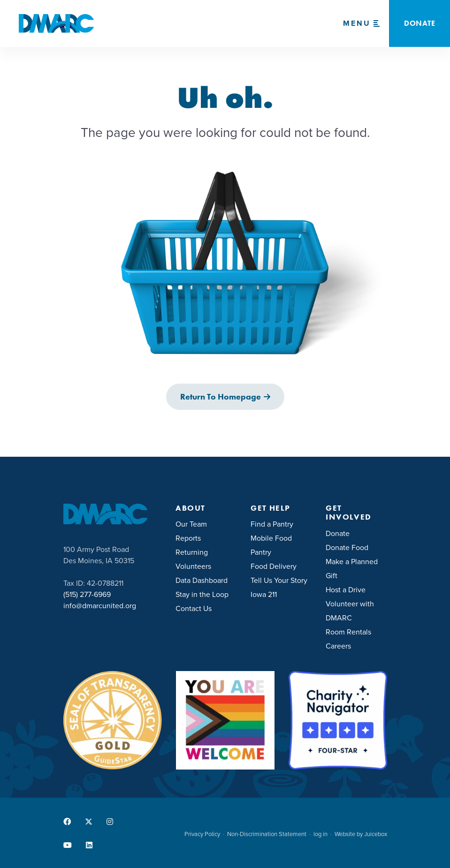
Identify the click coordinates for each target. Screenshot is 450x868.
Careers (338, 646)
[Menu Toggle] (361, 23)
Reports (188, 538)
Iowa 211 (264, 594)
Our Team (191, 524)
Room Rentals (348, 632)
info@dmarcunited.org (100, 606)
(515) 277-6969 (87, 594)
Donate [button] (419, 23)
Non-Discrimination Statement (267, 834)
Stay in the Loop (202, 594)
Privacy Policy (202, 834)
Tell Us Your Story (279, 580)
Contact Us (194, 608)
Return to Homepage (221, 396)
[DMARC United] (56, 23)
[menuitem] (206, 523)
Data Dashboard (202, 580)
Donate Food (347, 547)
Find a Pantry (272, 524)
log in (320, 834)
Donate (338, 533)
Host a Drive (346, 590)
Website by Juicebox (361, 834)
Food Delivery (274, 566)
